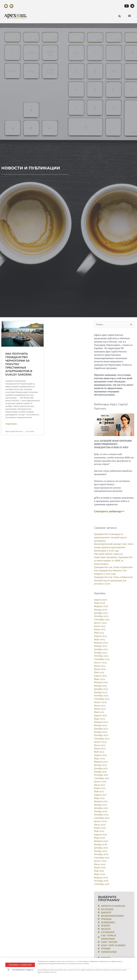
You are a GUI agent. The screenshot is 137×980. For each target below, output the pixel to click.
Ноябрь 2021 (101, 772)
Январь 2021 (101, 805)
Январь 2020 (101, 844)
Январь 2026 (101, 610)
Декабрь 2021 (101, 768)
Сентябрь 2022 (102, 739)
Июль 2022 (100, 745)
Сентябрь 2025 (102, 620)
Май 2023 (99, 712)
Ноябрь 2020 (101, 811)
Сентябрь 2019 (102, 858)
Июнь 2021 (100, 788)
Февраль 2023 (101, 722)
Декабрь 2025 (101, 613)
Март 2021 (99, 798)
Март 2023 (99, 719)
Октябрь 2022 (101, 735)
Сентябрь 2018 (102, 884)
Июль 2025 (100, 626)
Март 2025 (100, 639)
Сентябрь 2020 (102, 818)
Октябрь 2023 (101, 696)
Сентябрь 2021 (102, 778)
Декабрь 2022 (101, 729)
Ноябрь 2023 (101, 692)
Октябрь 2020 (101, 815)
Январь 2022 (101, 765)
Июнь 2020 (100, 828)
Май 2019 (99, 871)
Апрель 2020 (101, 835)
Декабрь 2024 (101, 649)
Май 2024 (99, 672)
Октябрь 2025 (101, 616)
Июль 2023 (100, 705)
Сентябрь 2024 (102, 659)
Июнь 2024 (100, 669)
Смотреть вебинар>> (109, 511)
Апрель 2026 (101, 600)
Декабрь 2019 (101, 848)
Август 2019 (100, 861)
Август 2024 (100, 663)
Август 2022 (100, 742)
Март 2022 (100, 758)
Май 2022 (99, 752)
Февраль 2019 (101, 877)
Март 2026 (100, 603)
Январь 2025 (101, 646)
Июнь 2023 (100, 709)
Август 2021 (100, 782)
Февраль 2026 (101, 606)
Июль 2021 (100, 785)
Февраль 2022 (101, 762)
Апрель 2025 (100, 636)
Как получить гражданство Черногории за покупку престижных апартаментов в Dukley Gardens (19, 364)
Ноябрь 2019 (101, 851)
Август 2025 (100, 623)
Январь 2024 (101, 686)
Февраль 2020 (101, 841)
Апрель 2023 (100, 715)
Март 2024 (100, 679)
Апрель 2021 (100, 795)
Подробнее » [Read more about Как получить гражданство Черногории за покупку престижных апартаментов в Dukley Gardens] (12, 424)
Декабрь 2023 (101, 689)
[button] (129, 16)
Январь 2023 (101, 725)
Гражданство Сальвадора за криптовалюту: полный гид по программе (110, 538)
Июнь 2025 (100, 629)
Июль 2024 (100, 666)
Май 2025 (99, 633)
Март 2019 (99, 874)
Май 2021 (99, 792)
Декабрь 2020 (101, 808)
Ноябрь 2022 (101, 732)
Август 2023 (100, 702)
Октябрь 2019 (101, 854)
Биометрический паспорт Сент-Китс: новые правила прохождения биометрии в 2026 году (114, 547)
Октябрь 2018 (101, 881)
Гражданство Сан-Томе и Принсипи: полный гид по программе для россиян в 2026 (114, 581)
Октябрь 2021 (101, 775)
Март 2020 (100, 838)
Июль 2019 (100, 864)
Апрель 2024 (101, 676)
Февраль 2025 (101, 643)
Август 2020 (100, 821)
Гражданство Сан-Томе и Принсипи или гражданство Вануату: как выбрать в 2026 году (113, 571)
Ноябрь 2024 (101, 653)
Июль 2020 (100, 825)
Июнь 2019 (100, 868)
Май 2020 (99, 831)
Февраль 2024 (101, 682)
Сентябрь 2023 (102, 699)
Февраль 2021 (101, 801)
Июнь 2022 (100, 748)
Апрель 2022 (100, 755)
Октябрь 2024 (101, 656)
